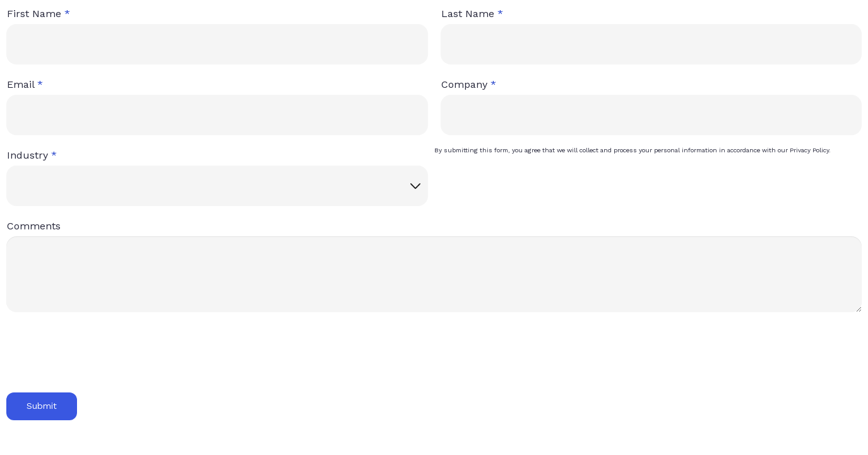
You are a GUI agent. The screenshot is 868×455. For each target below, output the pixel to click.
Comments (34, 226)
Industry (27, 155)
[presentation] (99, 360)
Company (464, 84)
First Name (34, 14)
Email (21, 84)
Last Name (468, 14)
